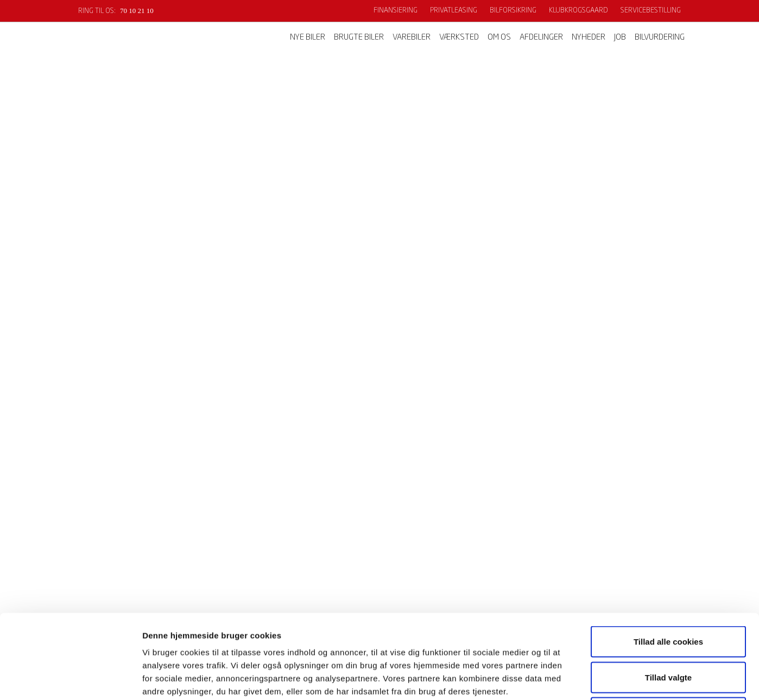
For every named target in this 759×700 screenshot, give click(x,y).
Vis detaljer (564, 679)
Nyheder (589, 38)
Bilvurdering (660, 38)
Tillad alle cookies (668, 557)
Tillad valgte (668, 593)
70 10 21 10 (137, 11)
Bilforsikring (513, 11)
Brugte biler (359, 38)
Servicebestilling (651, 11)
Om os (499, 38)
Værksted (459, 38)
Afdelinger (541, 38)
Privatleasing (454, 11)
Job (620, 38)
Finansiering (396, 11)
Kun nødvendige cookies (668, 629)
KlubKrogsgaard (578, 11)
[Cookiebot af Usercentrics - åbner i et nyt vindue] (70, 679)
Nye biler (308, 38)
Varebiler (412, 38)
